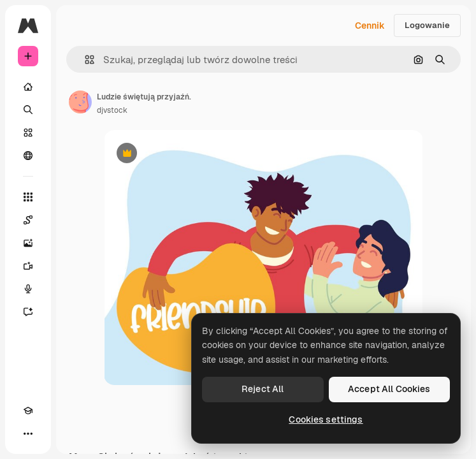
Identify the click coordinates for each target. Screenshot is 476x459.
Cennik (370, 25)
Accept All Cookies (389, 389)
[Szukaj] (28, 110)
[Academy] (28, 411)
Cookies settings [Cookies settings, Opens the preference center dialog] (326, 419)
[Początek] (28, 87)
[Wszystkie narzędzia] (28, 197)
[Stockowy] (28, 133)
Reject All (263, 389)
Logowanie (427, 25)
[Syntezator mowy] (28, 289)
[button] (84, 60)
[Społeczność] (28, 156)
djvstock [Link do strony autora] (112, 110)
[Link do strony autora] (80, 102)
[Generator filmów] (28, 266)
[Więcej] (28, 433)
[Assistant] (28, 312)
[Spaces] (28, 220)
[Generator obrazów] (28, 243)
